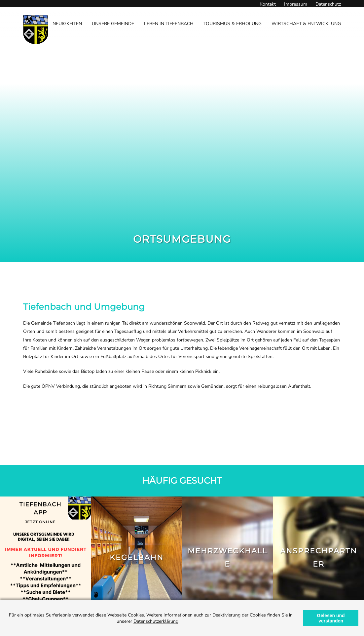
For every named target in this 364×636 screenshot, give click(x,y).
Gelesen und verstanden (331, 618)
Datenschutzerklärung (156, 621)
